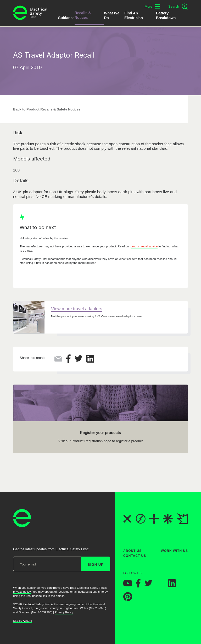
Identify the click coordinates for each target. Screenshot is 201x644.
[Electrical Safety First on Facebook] (138, 586)
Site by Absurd (23, 621)
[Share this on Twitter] (79, 360)
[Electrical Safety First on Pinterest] (128, 600)
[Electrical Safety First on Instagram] (160, 586)
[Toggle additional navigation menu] (152, 6)
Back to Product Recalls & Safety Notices (47, 109)
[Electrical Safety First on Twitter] (148, 585)
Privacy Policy (64, 612)
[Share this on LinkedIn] (90, 361)
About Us (132, 551)
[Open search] (178, 7)
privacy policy (22, 592)
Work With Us (174, 551)
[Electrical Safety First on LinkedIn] (172, 586)
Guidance (66, 18)
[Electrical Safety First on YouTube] (128, 585)
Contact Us (135, 556)
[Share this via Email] (58, 360)
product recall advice (144, 246)
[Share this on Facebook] (68, 361)
